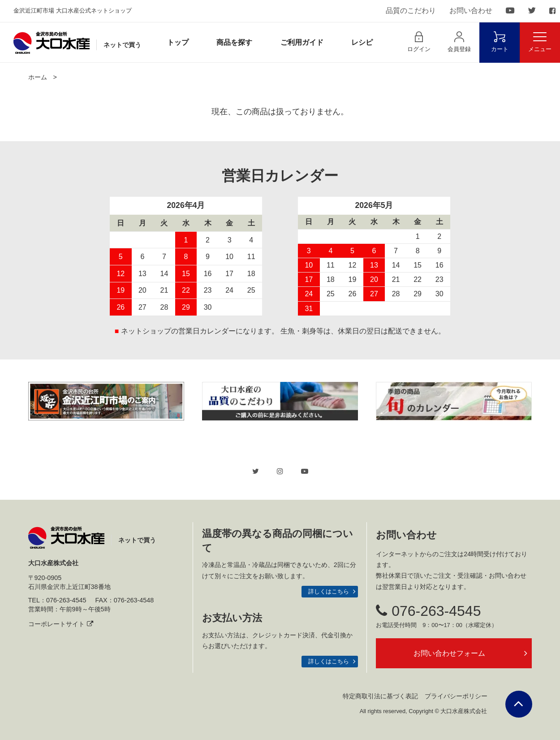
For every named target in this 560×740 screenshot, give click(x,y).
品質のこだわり (411, 11)
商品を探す (234, 42)
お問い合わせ (471, 11)
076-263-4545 (428, 611)
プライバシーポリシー (456, 696)
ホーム (38, 77)
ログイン (419, 42)
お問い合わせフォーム (449, 653)
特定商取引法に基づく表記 (380, 696)
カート (500, 42)
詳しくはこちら (329, 591)
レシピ (362, 42)
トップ (178, 42)
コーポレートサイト (61, 624)
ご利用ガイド (302, 42)
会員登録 (459, 42)
